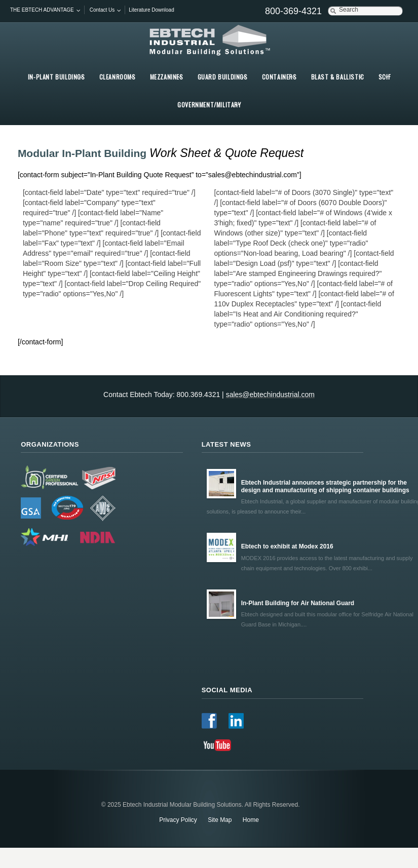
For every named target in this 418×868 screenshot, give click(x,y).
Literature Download (151, 10)
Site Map (220, 820)
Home (251, 820)
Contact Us (102, 10)
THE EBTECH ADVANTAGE (42, 10)
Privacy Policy (178, 820)
